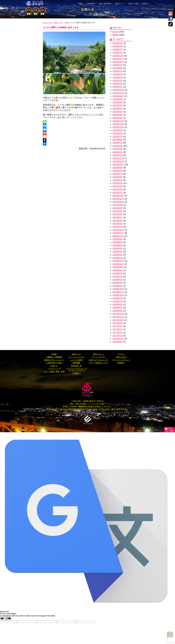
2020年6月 (118, 241)
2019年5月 (118, 274)
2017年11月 (118, 310)
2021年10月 (118, 198)
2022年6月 (118, 174)
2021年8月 (118, 204)
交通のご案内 (133, 3)
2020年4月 (118, 244)
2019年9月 (118, 265)
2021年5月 (118, 213)
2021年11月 (118, 195)
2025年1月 (118, 86)
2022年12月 (118, 156)
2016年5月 (118, 335)
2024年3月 (118, 113)
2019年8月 (118, 268)
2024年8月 (118, 101)
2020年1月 (118, 253)
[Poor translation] (8, 612)
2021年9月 (118, 201)
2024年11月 (118, 92)
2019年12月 (118, 256)
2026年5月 (118, 43)
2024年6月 (118, 107)
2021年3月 (118, 219)
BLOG (115, 32)
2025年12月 (118, 55)
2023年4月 (118, 143)
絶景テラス (76, 347)
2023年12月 (118, 119)
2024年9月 (118, 98)
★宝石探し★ (76, 359)
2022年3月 (118, 183)
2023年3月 (118, 146)
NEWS (116, 35)
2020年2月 (118, 250)
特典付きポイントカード (54, 353)
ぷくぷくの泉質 (76, 353)
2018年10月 (118, 289)
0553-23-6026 (81, 397)
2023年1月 (118, 153)
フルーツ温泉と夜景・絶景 (54, 364)
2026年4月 (118, 46)
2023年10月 (118, 125)
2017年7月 (118, 320)
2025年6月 (118, 73)
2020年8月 (118, 238)
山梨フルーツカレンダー (99, 353)
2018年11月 (118, 286)
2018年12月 (118, 283)
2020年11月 (118, 228)
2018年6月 (118, 298)
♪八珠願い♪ (76, 366)
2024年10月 (118, 95)
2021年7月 (118, 207)
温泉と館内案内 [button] (106, 3)
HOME (80, 3)
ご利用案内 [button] (91, 3)
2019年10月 (118, 262)
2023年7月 (118, 134)
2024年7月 (118, 104)
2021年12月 (118, 192)
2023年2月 (118, 149)
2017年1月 (118, 329)
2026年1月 (118, 52)
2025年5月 (118, 76)
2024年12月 (118, 89)
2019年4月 (118, 277)
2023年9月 (118, 128)
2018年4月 (118, 301)
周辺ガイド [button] (120, 3)
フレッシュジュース (76, 350)
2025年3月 (118, 83)
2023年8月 (118, 131)
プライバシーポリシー (121, 353)
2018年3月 (118, 304)
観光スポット (99, 347)
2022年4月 (118, 180)
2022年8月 (118, 168)
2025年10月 (118, 61)
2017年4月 (118, 326)
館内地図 (76, 356)
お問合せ (145, 3)
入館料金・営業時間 (54, 350)
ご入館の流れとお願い (54, 356)
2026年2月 (118, 49)
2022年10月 (118, 162)
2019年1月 (118, 280)
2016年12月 (118, 332)
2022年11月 (118, 159)
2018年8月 (118, 292)
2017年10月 (118, 313)
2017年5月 (118, 323)
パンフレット (53, 361)
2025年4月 (118, 80)
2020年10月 (118, 231)
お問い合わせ (121, 350)
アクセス (121, 347)
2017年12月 (118, 307)
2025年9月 (118, 64)
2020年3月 (118, 247)
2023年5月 (118, 140)
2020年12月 (118, 225)
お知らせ (54, 359)
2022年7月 (118, 171)
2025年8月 (118, 67)
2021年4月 (118, 216)
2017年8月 (118, 316)
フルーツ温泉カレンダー (99, 356)
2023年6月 (118, 137)
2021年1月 (118, 222)
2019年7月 (118, 271)
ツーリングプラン (99, 350)
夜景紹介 (121, 356)
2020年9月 (118, 234)
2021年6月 (118, 210)
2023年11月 (118, 122)
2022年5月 (118, 177)
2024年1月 (118, 116)
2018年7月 (118, 295)
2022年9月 (118, 165)
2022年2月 (118, 186)
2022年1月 (118, 189)
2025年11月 (118, 58)
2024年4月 (118, 110)
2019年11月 (118, 259)
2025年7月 (118, 70)
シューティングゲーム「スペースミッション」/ (76, 362)
